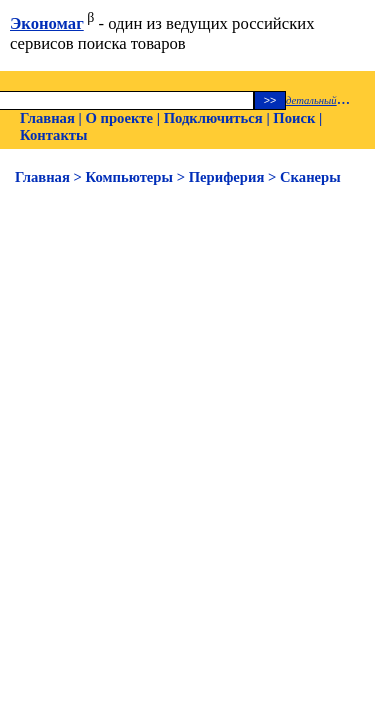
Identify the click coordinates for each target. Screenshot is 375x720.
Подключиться (213, 118)
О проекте (119, 118)
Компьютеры (129, 177)
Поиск (294, 118)
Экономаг (47, 23)
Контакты (53, 135)
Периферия (227, 177)
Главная (47, 118)
